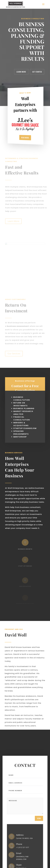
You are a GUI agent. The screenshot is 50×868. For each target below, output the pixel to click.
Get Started (37, 72)
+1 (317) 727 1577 (23, 849)
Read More (25, 138)
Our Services (14, 354)
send (39, 820)
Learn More (21, 72)
